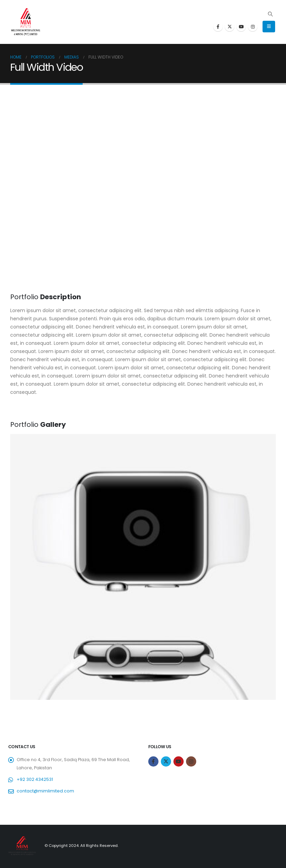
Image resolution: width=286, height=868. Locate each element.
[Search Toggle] (270, 14)
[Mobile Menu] (269, 27)
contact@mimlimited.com (45, 791)
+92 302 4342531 (35, 779)
